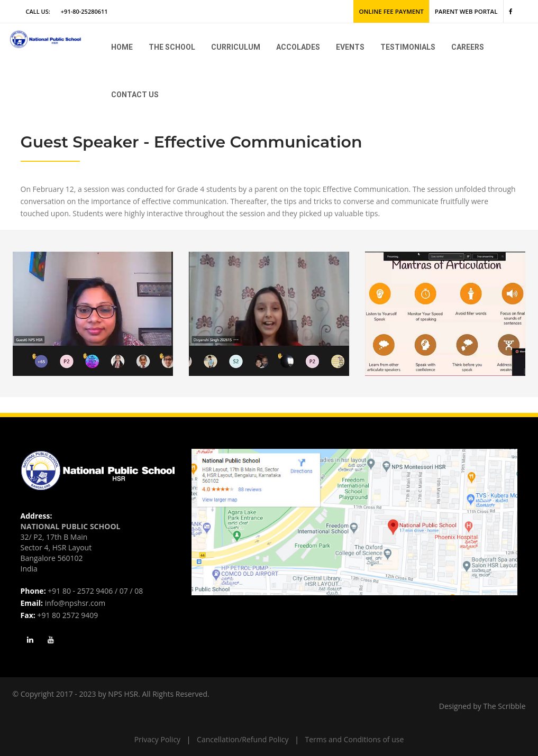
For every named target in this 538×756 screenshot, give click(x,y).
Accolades (298, 47)
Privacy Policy (157, 739)
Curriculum (236, 47)
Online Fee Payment (396, 11)
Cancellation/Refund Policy (243, 739)
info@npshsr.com (75, 603)
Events (350, 47)
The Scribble (505, 706)
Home (122, 47)
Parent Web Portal (468, 11)
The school (172, 47)
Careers (468, 47)
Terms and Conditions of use (355, 739)
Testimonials (408, 47)
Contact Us (135, 95)
